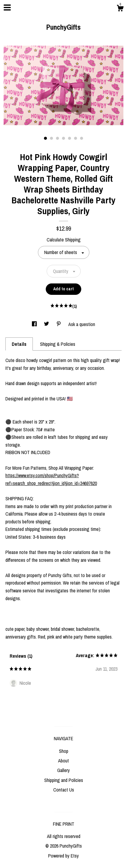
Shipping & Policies (58, 344)
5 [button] (70, 138)
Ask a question (82, 324)
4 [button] (63, 138)
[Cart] (120, 9)
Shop (64, 751)
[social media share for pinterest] (59, 324)
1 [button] (45, 138)
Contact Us (64, 790)
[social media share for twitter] (47, 324)
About (63, 761)
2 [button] (51, 138)
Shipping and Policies (64, 780)
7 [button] (82, 138)
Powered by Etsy (63, 856)
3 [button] (57, 138)
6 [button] (76, 138)
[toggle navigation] (7, 7)
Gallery (63, 770)
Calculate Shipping (64, 240)
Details (19, 344)
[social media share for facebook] (35, 324)
